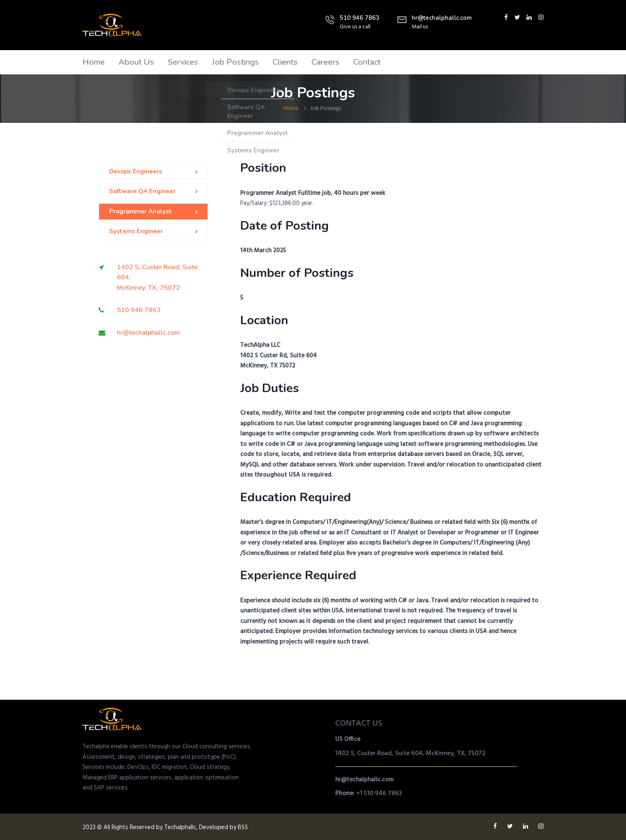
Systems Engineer (136, 231)
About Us (136, 62)
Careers (325, 62)
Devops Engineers (136, 171)
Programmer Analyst (141, 211)
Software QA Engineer (142, 191)
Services (183, 62)
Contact (367, 62)
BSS (243, 827)
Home (94, 62)
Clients (285, 62)
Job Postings (235, 62)
